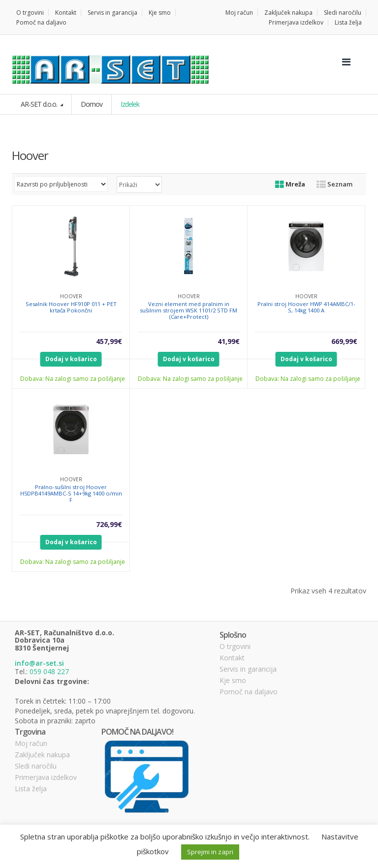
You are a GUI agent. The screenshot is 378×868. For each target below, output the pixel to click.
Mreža (290, 184)
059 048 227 (49, 671)
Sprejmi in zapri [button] (210, 852)
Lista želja (348, 22)
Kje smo (160, 13)
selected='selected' (139, 185)
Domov (92, 104)
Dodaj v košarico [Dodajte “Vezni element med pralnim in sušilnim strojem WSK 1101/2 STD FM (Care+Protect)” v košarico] (189, 359)
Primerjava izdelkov (296, 22)
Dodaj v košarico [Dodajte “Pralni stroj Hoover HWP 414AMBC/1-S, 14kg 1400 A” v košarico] (306, 359)
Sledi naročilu (343, 13)
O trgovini (30, 13)
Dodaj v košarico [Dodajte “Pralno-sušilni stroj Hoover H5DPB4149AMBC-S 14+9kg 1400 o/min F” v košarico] (71, 542)
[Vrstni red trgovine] (61, 184)
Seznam (334, 184)
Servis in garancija (112, 13)
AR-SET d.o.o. (40, 104)
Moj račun (239, 13)
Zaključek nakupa (288, 13)
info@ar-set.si (39, 663)
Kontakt (66, 13)
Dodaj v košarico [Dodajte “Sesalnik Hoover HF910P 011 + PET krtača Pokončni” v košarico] (71, 359)
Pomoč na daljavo (41, 22)
